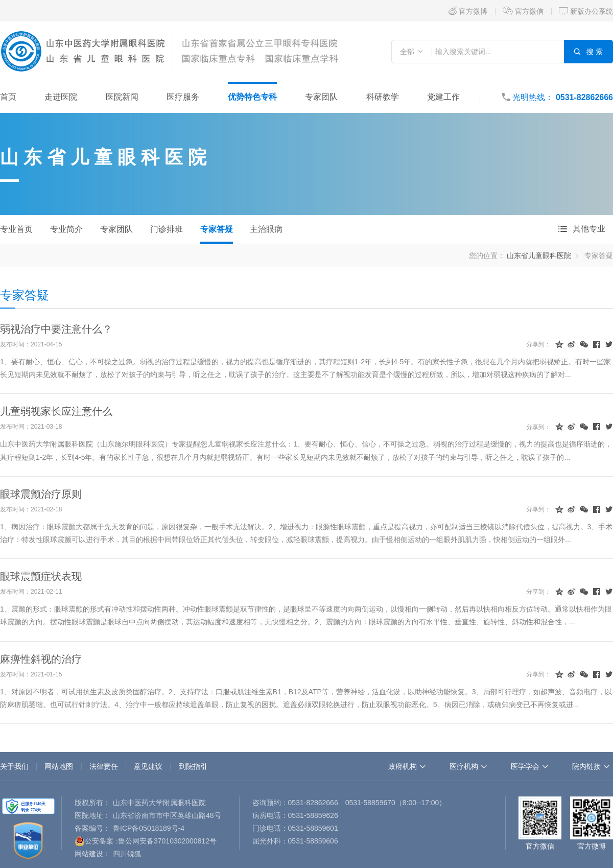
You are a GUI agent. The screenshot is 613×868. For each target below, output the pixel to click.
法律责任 (104, 766)
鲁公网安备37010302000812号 (167, 841)
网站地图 (59, 766)
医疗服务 (183, 97)
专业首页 (16, 229)
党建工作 (443, 97)
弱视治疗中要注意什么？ (56, 329)
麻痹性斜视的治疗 (41, 659)
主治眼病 (266, 229)
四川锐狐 (127, 854)
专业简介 (66, 229)
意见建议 (148, 766)
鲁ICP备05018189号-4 (149, 828)
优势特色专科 (252, 97)
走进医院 (61, 97)
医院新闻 (122, 97)
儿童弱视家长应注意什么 (56, 411)
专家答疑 (217, 229)
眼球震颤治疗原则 (41, 494)
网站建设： (92, 854)
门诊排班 (167, 229)
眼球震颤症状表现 (41, 576)
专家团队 (321, 97)
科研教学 (383, 97)
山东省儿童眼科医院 (106, 157)
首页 (8, 97)
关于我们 (14, 766)
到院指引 (193, 766)
